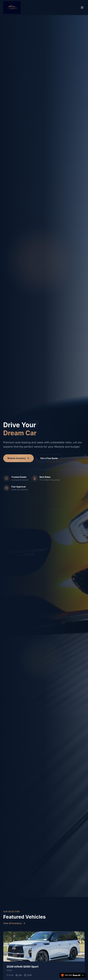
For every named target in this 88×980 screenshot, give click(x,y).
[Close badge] (83, 975)
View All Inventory (14, 923)
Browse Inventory (18, 458)
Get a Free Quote (49, 458)
